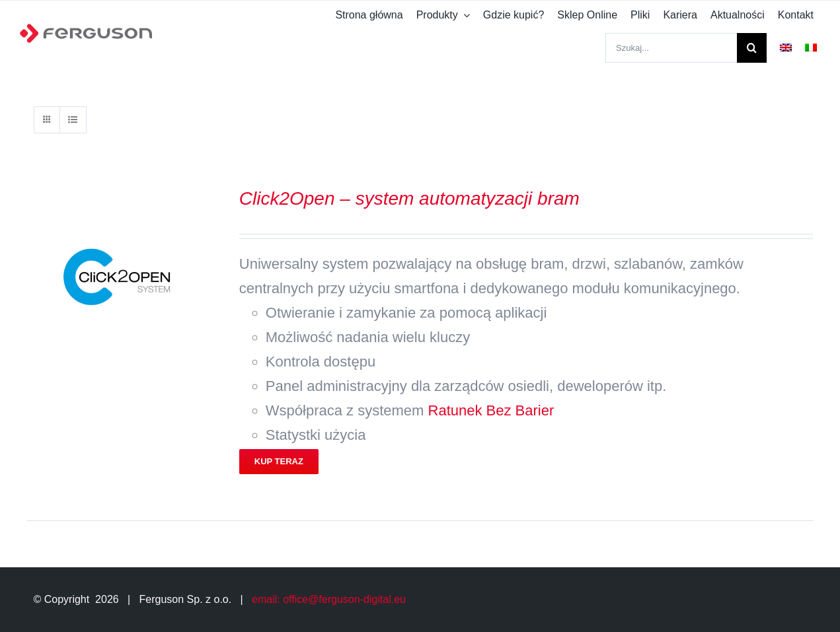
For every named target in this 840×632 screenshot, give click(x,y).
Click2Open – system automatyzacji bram (409, 198)
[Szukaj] (752, 48)
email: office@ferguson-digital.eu (329, 599)
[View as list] (73, 120)
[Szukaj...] (671, 48)
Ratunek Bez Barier (491, 410)
